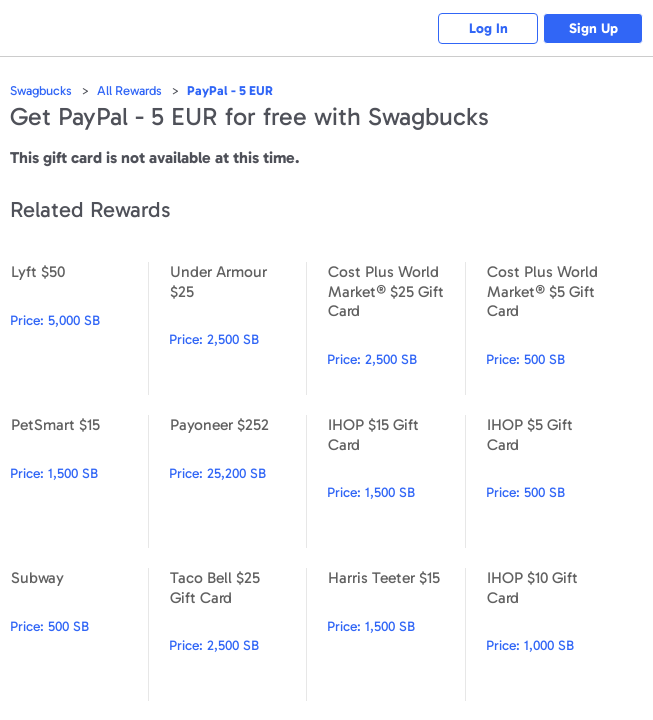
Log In (488, 28)
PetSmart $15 (79, 481)
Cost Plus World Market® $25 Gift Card (396, 328)
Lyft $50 (79, 328)
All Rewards (129, 90)
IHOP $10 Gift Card (555, 634)
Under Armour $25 (238, 328)
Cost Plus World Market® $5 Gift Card (555, 328)
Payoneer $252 (238, 481)
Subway (79, 634)
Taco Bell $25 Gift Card (238, 634)
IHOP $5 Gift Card (555, 481)
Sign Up (593, 28)
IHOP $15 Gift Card (396, 481)
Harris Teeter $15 (396, 634)
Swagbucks (41, 90)
